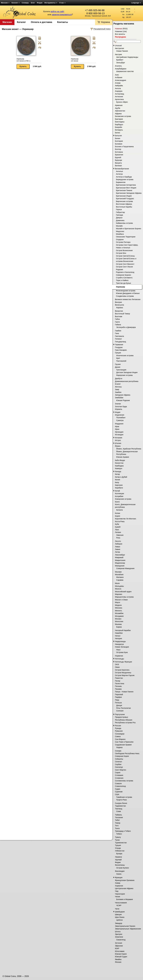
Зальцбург (121, 63)
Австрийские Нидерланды (127, 57)
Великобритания (122, 169)
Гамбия (118, 331)
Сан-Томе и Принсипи (124, 742)
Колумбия (119, 496)
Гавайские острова (124, 797)
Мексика (119, 608)
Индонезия (120, 415)
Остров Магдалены (123, 673)
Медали (118, 605)
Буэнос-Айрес (122, 102)
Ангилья (119, 171)
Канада (118, 471)
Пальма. (119, 686)
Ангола (118, 88)
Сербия (118, 764)
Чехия (118, 897)
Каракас (120, 308)
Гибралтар (120, 212)
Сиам (119, 811)
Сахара (118, 751)
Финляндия (120, 871)
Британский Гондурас (125, 199)
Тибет (117, 820)
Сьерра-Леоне (121, 803)
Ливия (118, 549)
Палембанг (121, 418)
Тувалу (118, 837)
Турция (118, 845)
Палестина (120, 684)
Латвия (118, 532)
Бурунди (118, 160)
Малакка (120, 577)
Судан (118, 789)
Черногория (120, 894)
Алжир (118, 83)
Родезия (119, 270)
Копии (118, 513)
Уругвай (118, 860)
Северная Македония (125, 568)
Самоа (118, 736)
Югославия (120, 951)
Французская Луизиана (125, 880)
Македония (120, 566)
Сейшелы (119, 759)
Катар (117, 474)
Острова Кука (122, 652)
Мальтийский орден (123, 592)
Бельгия (118, 136)
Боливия (119, 144)
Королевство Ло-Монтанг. (126, 519)
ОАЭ (117, 664)
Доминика (120, 220)
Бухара (119, 854)
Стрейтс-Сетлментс (124, 278)
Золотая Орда (121, 406)
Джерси (119, 218)
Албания (119, 77)
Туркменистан (121, 843)
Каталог (16, 3)
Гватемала (119, 336)
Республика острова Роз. (126, 723)
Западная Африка (123, 395)
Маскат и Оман (121, 600)
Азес (117, 75)
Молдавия (119, 616)
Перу (117, 700)
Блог (33, 3)
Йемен (118, 446)
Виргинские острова (124, 201)
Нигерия (118, 638)
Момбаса (120, 234)
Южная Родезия (123, 400)
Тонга (117, 828)
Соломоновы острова (124, 781)
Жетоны (118, 387)
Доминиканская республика (127, 381)
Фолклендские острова (126, 291)
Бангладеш (120, 122)
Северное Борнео (123, 275)
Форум (40, 3)
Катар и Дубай (121, 477)
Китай (117, 491)
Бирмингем (121, 182)
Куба (117, 524)
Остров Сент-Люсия (124, 267)
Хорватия (119, 886)
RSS (125, 29)
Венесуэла (119, 305)
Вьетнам (119, 316)
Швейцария (120, 912)
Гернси (119, 209)
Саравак (120, 580)
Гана (117, 333)
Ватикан (118, 166)
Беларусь (119, 130)
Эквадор (119, 923)
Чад (117, 891)
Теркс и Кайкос (122, 280)
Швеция (118, 914)
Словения (119, 778)
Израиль (119, 409)
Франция (119, 877)
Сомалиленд (120, 786)
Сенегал (118, 762)
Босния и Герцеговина (124, 147)
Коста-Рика (120, 521)
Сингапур (119, 767)
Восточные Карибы (124, 207)
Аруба (118, 108)
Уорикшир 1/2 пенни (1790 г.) (23, 60)
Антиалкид (119, 94)
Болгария (119, 141)
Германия (119, 345)
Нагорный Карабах (123, 630)
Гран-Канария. (121, 350)
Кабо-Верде (120, 460)
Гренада (119, 215)
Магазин (5, 3)
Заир (117, 389)
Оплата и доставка (42, 22)
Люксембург (120, 555)
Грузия (118, 364)
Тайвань (118, 815)
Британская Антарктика (126, 185)
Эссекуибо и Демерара (126, 327)
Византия (119, 311)
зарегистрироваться (62, 15)
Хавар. (118, 883)
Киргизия (119, 485)
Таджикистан (120, 806)
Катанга (119, 510)
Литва (117, 552)
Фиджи (118, 862)
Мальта (118, 589)
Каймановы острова (124, 223)
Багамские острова (123, 116)
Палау (118, 681)
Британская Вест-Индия (126, 188)
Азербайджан (121, 69)
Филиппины (120, 865)
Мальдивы (119, 586)
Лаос (117, 530)
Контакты (63, 22)
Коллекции (119, 493)
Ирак (117, 426)
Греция (118, 353)
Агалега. (119, 66)
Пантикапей (121, 361)
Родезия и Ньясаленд (125, 272)
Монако (118, 619)
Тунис (117, 840)
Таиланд (119, 809)
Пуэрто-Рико (122, 800)
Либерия (119, 544)
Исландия (119, 435)
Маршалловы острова (124, 597)
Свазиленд (121, 940)
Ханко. (119, 874)
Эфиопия (119, 946)
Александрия (120, 80)
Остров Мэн (121, 253)
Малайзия (119, 575)
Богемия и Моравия (125, 899)
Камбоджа (119, 466)
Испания (119, 438)
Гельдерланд (120, 342)
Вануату (118, 163)
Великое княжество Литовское (128, 299)
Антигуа (119, 174)
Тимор (118, 823)
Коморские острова (123, 499)
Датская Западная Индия (127, 372)
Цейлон (119, 920)
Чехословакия (121, 903)
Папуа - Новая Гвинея (124, 692)
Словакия (119, 775)
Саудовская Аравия (123, 745)
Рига (118, 538)
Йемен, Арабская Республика (129, 449)
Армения (119, 105)
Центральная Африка (124, 888)
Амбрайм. (119, 86)
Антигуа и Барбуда (124, 177)
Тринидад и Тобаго (123, 831)
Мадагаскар (120, 563)
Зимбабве (119, 398)
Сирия (118, 773)
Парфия (118, 697)
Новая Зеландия (122, 647)
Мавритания (120, 560)
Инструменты (51, 3)
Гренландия (121, 370)
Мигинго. (119, 611)
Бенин (118, 138)
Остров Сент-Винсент (125, 264)
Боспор (118, 149)
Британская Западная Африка (129, 193)
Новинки (119, 29)
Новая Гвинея (122, 51)
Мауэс (118, 602)
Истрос (118, 440)
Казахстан (119, 463)
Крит (118, 358)
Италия (118, 443)
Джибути (119, 379)
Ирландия (119, 432)
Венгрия (118, 302)
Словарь (25, 3)
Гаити (117, 322)
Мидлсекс (120, 231)
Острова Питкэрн (123, 242)
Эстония (118, 943)
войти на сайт (57, 12)
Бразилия (119, 155)
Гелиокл (118, 339)
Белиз (118, 133)
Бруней (118, 157)
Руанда (118, 728)
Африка (118, 114)
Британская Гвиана (124, 190)
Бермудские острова (125, 179)
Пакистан (119, 678)
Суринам (119, 792)
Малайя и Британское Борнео (129, 229)
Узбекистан (120, 851)
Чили (117, 909)
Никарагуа (119, 644)
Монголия (119, 621)
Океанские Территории (126, 237)
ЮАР (117, 948)
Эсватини (119, 937)
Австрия (118, 54)
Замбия (118, 392)
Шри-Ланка (120, 917)
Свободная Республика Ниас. (127, 753)
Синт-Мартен (120, 770)
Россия (118, 726)
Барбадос (119, 125)
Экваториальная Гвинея (125, 926)
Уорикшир (120, 287)
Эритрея (119, 934)
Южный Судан (121, 957)
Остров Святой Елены (125, 256)
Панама (118, 689)
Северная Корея (122, 756)
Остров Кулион (123, 868)
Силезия (120, 711)
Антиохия (119, 97)
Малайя (119, 226)
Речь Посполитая (123, 708)
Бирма (119, 627)
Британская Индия (124, 196)
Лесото (118, 541)
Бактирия (119, 119)
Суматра (120, 420)
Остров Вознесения (124, 250)
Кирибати (119, 488)
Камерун (119, 468)
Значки (118, 404)
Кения (118, 480)
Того (117, 826)
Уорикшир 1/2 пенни (75, 60)
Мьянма (118, 624)
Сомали (118, 783)
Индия (118, 412)
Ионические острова (125, 355)
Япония (118, 962)
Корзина (106, 22)
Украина (118, 857)
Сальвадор (120, 734)
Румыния (119, 731)
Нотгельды (119, 659)
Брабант (120, 60)
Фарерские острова (124, 375)
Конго (117, 502)
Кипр (117, 482)
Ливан (118, 547)
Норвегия (119, 656)
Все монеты (120, 34)
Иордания (119, 424)
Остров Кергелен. (122, 670)
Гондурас (119, 347)
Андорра (119, 91)
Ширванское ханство (125, 71)
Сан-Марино (120, 739)
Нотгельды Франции (123, 662)
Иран (117, 429)
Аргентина (119, 99)
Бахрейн (119, 127)
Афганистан (120, 111)
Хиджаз (119, 747)
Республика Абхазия (124, 720)
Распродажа (120, 37)
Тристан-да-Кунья (123, 283)
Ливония (120, 535)
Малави (118, 572)
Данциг (119, 705)
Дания (118, 367)
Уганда (118, 848)
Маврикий (119, 557)
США (117, 794)
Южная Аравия (123, 457)
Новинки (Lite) (121, 31)
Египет (118, 384)
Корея (118, 516)
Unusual (118, 46)
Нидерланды (120, 641)
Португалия (120, 714)
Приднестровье (122, 717)
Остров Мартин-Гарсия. (125, 675)
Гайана (118, 325)
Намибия (119, 633)
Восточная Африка (124, 204)
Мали (117, 583)
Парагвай (119, 694)
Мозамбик (119, 613)
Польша (118, 703)
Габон (117, 319)
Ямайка (118, 959)
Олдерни (120, 239)
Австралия (119, 48)
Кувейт (118, 527)
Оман (117, 667)
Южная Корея (121, 954)
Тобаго (119, 834)
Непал (118, 636)
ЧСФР (119, 905)
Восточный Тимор (122, 314)
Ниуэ (118, 650)
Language (136, 3)
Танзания (119, 817)
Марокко (119, 594)
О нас (62, 3)
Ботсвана (119, 152)
